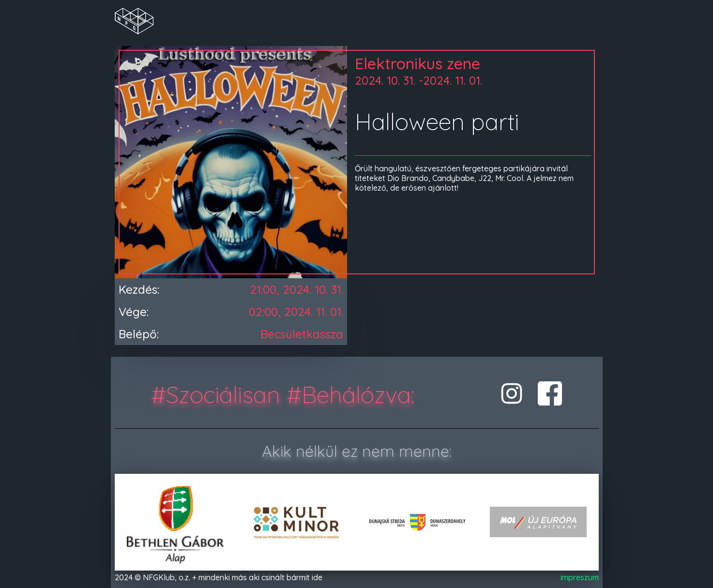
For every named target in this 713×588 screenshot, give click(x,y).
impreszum (580, 577)
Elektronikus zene (417, 63)
